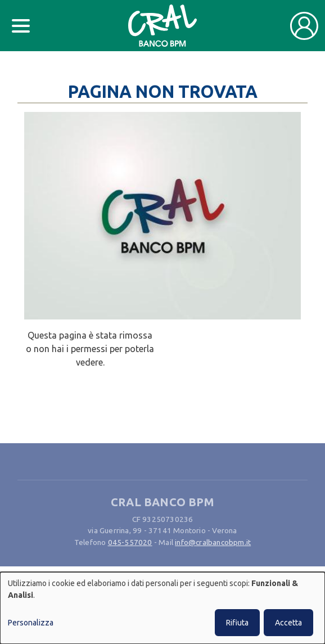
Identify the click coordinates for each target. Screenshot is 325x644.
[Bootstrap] (163, 26)
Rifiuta (237, 623)
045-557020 (130, 542)
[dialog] (162, 608)
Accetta (288, 623)
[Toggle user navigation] (304, 26)
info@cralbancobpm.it (213, 542)
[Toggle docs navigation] (21, 26)
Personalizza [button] (31, 623)
